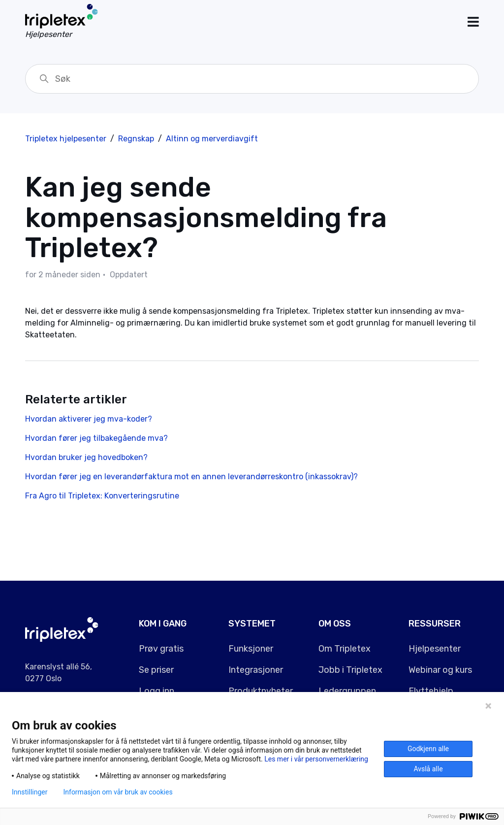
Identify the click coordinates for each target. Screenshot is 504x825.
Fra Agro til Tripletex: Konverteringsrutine (102, 496)
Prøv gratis (161, 649)
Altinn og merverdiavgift (212, 139)
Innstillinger (30, 792)
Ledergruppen (347, 691)
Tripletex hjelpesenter (66, 139)
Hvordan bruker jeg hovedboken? (86, 457)
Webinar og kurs (440, 670)
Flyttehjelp (431, 691)
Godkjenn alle (428, 749)
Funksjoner (251, 649)
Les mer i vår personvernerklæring (316, 759)
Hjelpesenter (435, 649)
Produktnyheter (261, 691)
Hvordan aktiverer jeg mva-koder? (89, 419)
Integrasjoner (256, 670)
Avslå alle (428, 769)
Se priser (156, 670)
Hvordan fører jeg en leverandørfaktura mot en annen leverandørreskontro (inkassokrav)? (191, 477)
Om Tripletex (345, 649)
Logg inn (157, 691)
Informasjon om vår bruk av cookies (118, 792)
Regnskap (136, 139)
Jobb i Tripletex (350, 670)
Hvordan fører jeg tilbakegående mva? (96, 438)
